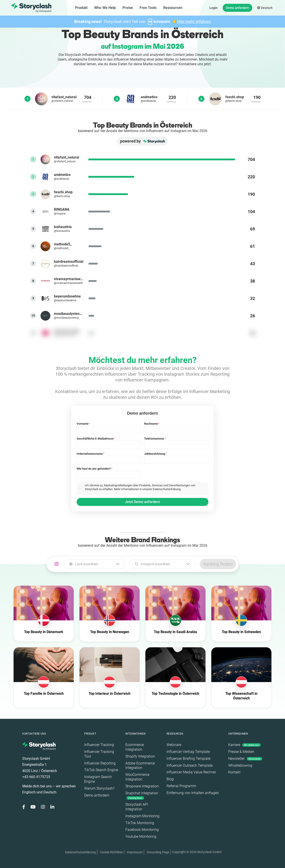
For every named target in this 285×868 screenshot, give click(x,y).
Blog (170, 779)
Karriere (244, 745)
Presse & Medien (241, 752)
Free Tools (148, 8)
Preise (128, 8)
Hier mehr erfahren (194, 21)
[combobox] (95, 564)
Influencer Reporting (100, 763)
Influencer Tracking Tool (99, 754)
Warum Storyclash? (99, 788)
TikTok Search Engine (101, 770)
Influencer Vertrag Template (188, 752)
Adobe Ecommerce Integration (140, 766)
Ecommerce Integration (135, 747)
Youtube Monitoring (141, 836)
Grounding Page (158, 852)
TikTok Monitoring (140, 823)
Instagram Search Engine (98, 779)
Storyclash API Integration (137, 807)
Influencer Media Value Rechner (191, 772)
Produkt (81, 8)
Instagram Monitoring (142, 816)
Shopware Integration (142, 786)
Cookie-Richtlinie (111, 852)
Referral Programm (181, 786)
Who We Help (105, 8)
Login (214, 8)
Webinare (174, 745)
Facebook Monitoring (142, 830)
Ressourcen (173, 8)
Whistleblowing (240, 765)
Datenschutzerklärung (80, 852)
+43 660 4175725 (36, 777)
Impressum (135, 852)
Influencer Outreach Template (190, 765)
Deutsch (265, 8)
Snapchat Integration (142, 795)
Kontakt (234, 772)
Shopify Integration (140, 756)
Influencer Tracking (99, 745)
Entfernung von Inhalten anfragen (193, 793)
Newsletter (245, 759)
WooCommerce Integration (137, 777)
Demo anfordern (237, 8)
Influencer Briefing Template (188, 759)
